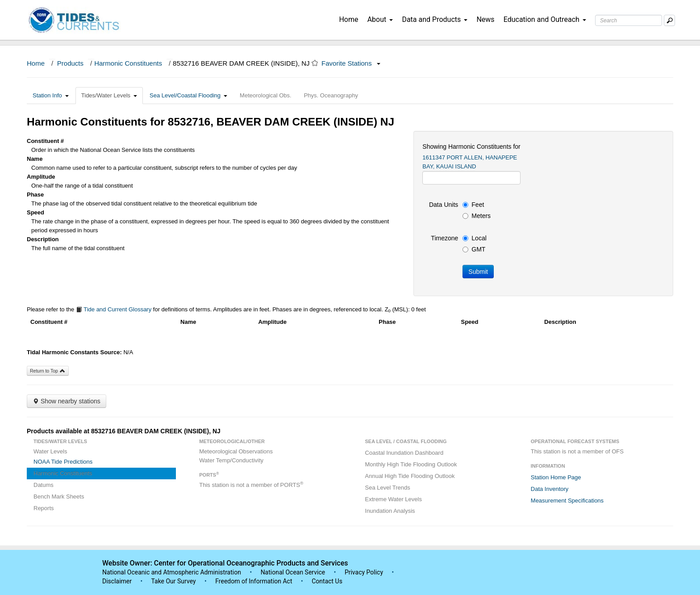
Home (348, 19)
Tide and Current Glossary (114, 309)
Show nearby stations (67, 401)
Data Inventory (550, 489)
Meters (477, 216)
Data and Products (435, 19)
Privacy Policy (364, 572)
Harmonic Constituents (128, 63)
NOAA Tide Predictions (63, 462)
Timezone (444, 238)
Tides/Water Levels (109, 95)
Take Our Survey (174, 581)
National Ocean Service (293, 572)
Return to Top (48, 371)
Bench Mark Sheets (59, 497)
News (485, 19)
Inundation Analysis (390, 511)
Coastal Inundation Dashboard (404, 453)
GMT (474, 249)
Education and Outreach (545, 19)
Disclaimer (117, 581)
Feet (473, 205)
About (380, 19)
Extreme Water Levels (394, 499)
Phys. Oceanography (331, 95)
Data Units (444, 205)
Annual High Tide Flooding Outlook (410, 476)
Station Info (51, 95)
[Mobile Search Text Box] (669, 20)
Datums (44, 485)
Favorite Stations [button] (351, 63)
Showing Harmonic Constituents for (471, 147)
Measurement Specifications (567, 501)
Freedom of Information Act (254, 581)
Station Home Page (556, 477)
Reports (44, 508)
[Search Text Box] (629, 20)
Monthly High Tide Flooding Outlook (411, 464)
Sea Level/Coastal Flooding (188, 95)
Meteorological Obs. (266, 95)
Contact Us (327, 581)
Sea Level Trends (388, 488)
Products (70, 63)
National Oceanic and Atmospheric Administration (172, 572)
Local (474, 238)
